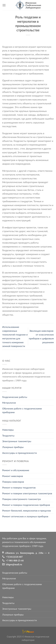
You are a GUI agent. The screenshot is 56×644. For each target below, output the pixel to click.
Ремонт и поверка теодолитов (19, 487)
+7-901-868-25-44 (14, 560)
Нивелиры (8, 430)
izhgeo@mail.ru (13, 564)
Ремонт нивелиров (13, 476)
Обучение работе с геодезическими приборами (22, 410)
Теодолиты (8, 435)
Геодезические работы (15, 397)
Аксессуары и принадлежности (19, 453)
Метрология (9, 403)
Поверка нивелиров (13, 482)
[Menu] (4, 5)
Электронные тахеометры (17, 441)
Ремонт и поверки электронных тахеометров (27, 493)
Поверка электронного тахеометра (22, 499)
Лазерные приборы (13, 447)
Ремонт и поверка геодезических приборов (26, 505)
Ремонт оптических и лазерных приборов (25, 516)
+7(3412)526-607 (14, 557)
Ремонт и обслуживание (16, 470)
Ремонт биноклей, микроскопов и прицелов (27, 510)
